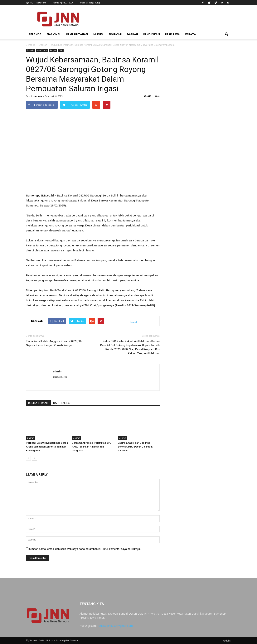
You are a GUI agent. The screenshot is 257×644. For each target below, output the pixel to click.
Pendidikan (152, 34)
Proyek (53, 50)
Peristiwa (172, 34)
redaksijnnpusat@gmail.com (115, 626)
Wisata (191, 34)
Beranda (35, 34)
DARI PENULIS (62, 403)
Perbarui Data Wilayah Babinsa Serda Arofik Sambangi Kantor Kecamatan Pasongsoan (47, 447)
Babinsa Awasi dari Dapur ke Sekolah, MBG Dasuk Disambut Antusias (135, 447)
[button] (226, 34)
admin (38, 96)
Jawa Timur (42, 50)
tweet (134, 322)
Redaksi (227, 641)
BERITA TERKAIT (38, 403)
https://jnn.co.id (60, 377)
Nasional (54, 34)
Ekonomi (115, 34)
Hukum (98, 34)
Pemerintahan (77, 34)
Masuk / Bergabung (90, 3)
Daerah (132, 34)
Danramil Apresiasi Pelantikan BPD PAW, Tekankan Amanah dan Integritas (92, 447)
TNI (61, 50)
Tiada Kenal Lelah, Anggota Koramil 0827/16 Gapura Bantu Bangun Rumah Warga (54, 343)
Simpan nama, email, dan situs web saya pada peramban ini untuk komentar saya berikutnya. (85, 549)
